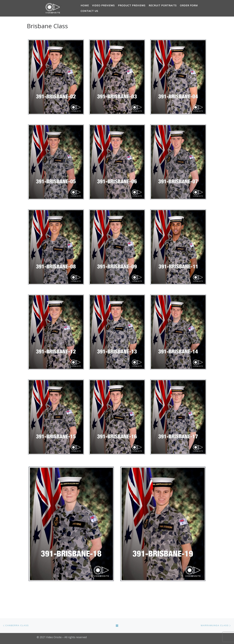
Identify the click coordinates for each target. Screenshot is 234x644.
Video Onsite (54, 637)
